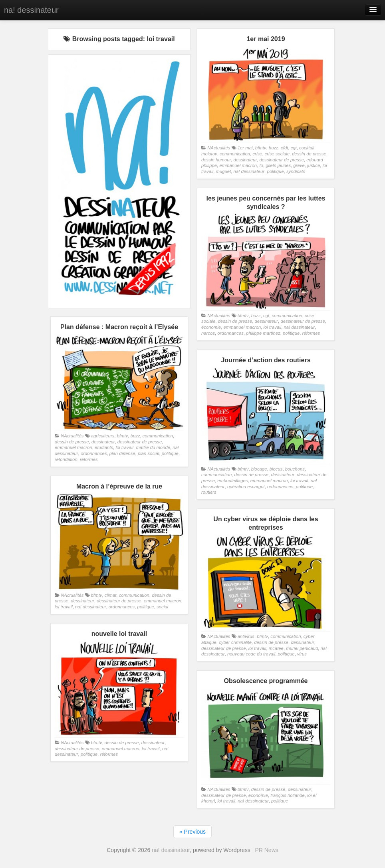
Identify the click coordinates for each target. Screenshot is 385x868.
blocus (276, 469)
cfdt (284, 148)
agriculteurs (103, 436)
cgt (294, 148)
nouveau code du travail (251, 654)
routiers (209, 492)
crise (257, 154)
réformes (311, 333)
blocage (259, 469)
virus (302, 654)
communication (235, 154)
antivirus (246, 636)
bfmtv (261, 148)
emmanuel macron (238, 165)
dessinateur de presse (281, 160)
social (162, 607)
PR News (266, 850)
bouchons (295, 469)
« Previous (192, 832)
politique (275, 171)
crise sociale (277, 154)
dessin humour (216, 160)
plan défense (122, 453)
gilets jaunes (278, 165)
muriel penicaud (302, 648)
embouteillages (232, 481)
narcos (208, 333)
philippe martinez (263, 333)
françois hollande (288, 795)
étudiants (104, 447)
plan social (149, 453)
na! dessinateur (31, 10)
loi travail (273, 327)
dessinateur (245, 160)
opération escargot (246, 487)
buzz (274, 148)
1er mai (245, 148)
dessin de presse (309, 154)
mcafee (276, 648)
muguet (224, 171)
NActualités (219, 148)
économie (211, 327)
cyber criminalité (235, 642)
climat (111, 595)
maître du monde (153, 447)
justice (314, 165)
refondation (66, 459)
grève (299, 165)
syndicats (296, 171)
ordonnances (230, 333)
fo (261, 165)
